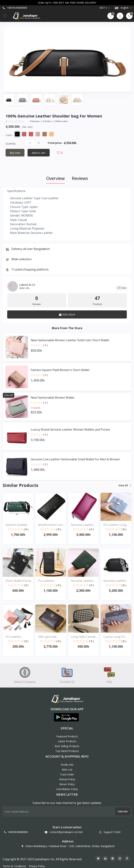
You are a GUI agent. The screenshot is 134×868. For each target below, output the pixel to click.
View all (125, 485)
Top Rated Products (67, 751)
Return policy (67, 784)
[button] (66, 717)
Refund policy (67, 779)
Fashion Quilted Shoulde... (16, 525)
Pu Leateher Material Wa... (47, 581)
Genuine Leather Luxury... (115, 581)
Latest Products (67, 741)
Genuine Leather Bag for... (82, 525)
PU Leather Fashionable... (15, 637)
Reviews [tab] (80, 178)
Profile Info (67, 765)
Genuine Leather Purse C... (82, 581)
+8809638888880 (15, 8)
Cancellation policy (67, 789)
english (122, 8)
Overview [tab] (55, 178)
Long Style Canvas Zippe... (83, 637)
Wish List (67, 770)
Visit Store (67, 314)
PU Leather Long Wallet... (115, 525)
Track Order (67, 774)
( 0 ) (46, 345)
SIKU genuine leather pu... (47, 637)
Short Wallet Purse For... (18, 581)
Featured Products (67, 736)
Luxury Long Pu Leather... (114, 637)
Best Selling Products (67, 746)
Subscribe (123, 811)
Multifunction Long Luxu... (51, 525)
